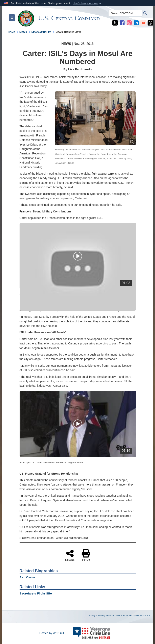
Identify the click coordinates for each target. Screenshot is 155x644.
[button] (87, 3)
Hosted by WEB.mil (52, 633)
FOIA (126, 616)
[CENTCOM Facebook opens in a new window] (122, 23)
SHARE (70, 555)
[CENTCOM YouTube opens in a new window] (143, 23)
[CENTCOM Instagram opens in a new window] (129, 23)
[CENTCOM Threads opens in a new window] (150, 23)
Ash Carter (28, 577)
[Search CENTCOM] (125, 13)
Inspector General (114, 616)
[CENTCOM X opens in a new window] (115, 23)
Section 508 (145, 616)
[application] (78, 256)
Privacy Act (134, 616)
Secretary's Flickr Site (36, 593)
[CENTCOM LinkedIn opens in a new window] (136, 23)
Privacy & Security (97, 616)
